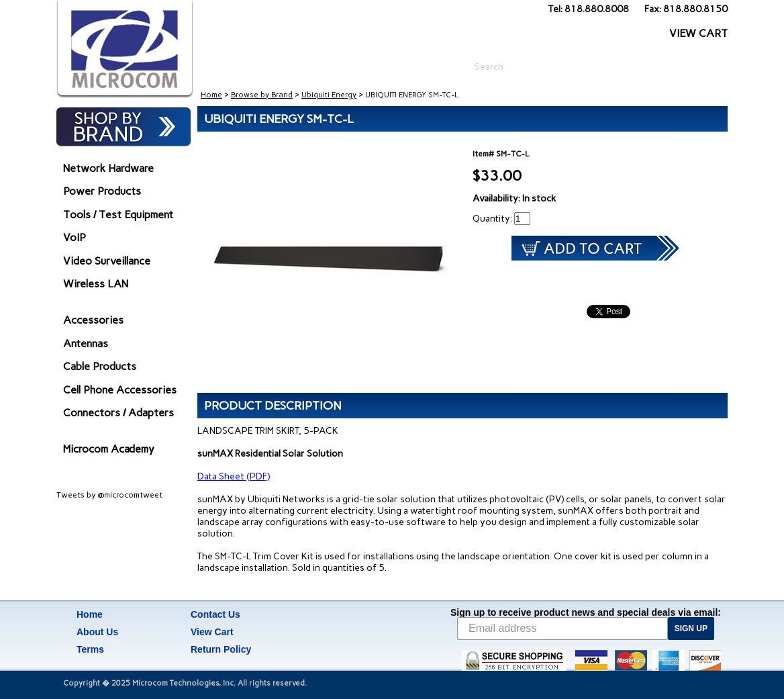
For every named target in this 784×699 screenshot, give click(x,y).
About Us (97, 632)
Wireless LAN (96, 284)
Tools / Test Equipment (118, 215)
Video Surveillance (107, 261)
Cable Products (100, 366)
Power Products (102, 191)
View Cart (212, 632)
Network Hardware (108, 168)
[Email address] (562, 628)
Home (211, 95)
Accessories (93, 320)
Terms (90, 649)
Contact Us (215, 614)
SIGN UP (691, 628)
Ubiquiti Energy (329, 95)
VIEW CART (698, 33)
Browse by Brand (262, 95)
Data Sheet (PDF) (234, 476)
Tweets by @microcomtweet (109, 495)
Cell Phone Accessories (120, 390)
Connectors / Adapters (118, 413)
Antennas (86, 343)
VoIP (75, 237)
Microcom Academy (109, 449)
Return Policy (221, 649)
